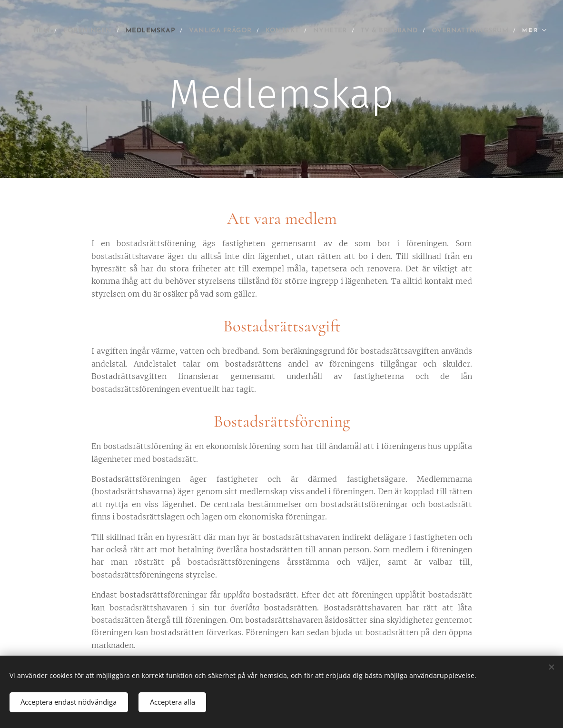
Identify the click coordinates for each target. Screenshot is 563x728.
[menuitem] (89, 31)
